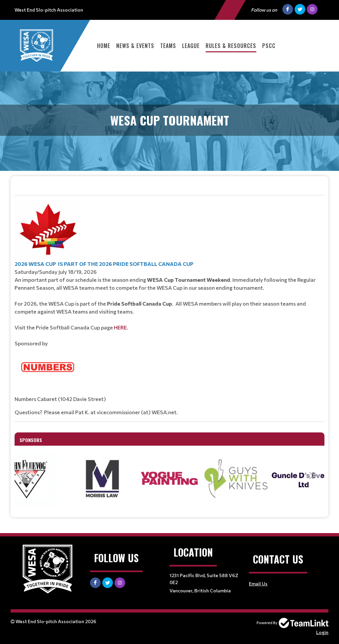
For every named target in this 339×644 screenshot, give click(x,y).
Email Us (258, 584)
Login (322, 632)
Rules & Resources (231, 46)
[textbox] (169, 302)
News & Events (135, 46)
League (191, 46)
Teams (168, 46)
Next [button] (313, 475)
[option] (103, 479)
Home (104, 46)
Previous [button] (26, 475)
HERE (120, 327)
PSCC (269, 46)
